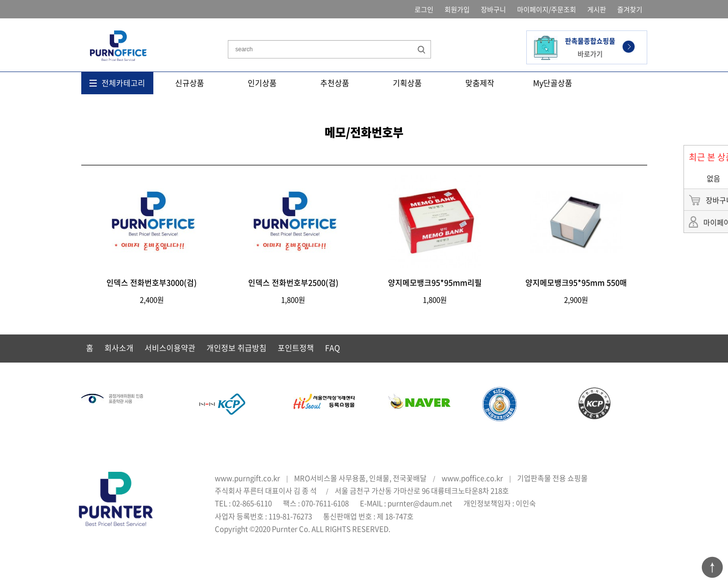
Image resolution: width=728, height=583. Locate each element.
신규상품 (190, 83)
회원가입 (457, 9)
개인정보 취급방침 (237, 348)
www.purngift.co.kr (247, 478)
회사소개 (119, 348)
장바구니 (493, 9)
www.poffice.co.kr (472, 478)
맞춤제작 (480, 83)
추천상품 (335, 83)
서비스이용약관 (170, 348)
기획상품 (407, 83)
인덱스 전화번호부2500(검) (293, 282)
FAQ (333, 348)
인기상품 (262, 83)
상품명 (228, 26)
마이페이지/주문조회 (547, 9)
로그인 (424, 9)
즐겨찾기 (630, 9)
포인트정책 (296, 348)
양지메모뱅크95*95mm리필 (435, 282)
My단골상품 (553, 83)
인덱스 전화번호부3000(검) (152, 282)
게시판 (597, 9)
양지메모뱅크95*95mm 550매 (576, 282)
